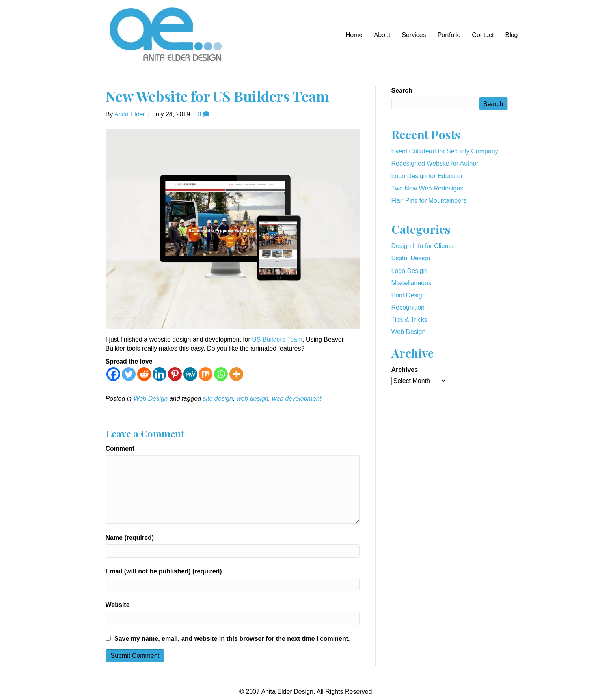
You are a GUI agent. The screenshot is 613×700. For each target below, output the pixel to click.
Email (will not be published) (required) (164, 571)
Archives (405, 370)
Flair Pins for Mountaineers (429, 201)
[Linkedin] (159, 374)
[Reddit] (144, 374)
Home (354, 35)
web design (252, 399)
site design (218, 399)
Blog (511, 35)
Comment (120, 449)
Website (118, 605)
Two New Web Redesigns (428, 188)
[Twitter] (129, 374)
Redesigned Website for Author (435, 163)
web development (297, 399)
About (382, 35)
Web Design (151, 399)
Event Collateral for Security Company (445, 151)
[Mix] (206, 374)
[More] (236, 374)
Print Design (409, 295)
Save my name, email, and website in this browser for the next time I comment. (232, 639)
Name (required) (130, 538)
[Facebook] (113, 374)
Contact (483, 35)
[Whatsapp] (221, 374)
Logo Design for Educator (427, 176)
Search (402, 91)
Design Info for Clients (422, 246)
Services (414, 35)
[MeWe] (190, 374)
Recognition (408, 307)
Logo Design (409, 271)
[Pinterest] (175, 374)
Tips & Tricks (409, 320)
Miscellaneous (411, 283)
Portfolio (449, 35)
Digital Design (411, 258)
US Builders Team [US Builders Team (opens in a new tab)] (277, 339)
